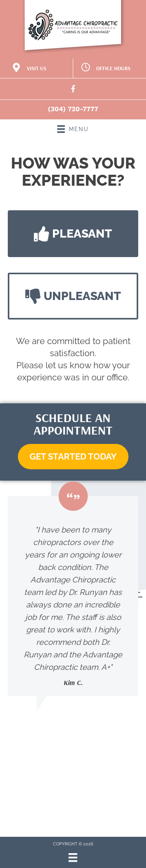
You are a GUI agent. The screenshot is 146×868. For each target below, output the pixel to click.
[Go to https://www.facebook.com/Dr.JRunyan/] (73, 90)
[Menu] (73, 857)
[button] (73, 234)
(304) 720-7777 (73, 109)
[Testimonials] (73, 596)
